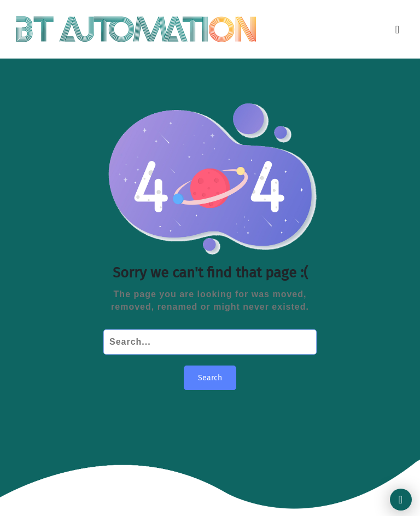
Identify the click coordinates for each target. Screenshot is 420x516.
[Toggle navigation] (398, 30)
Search (210, 378)
